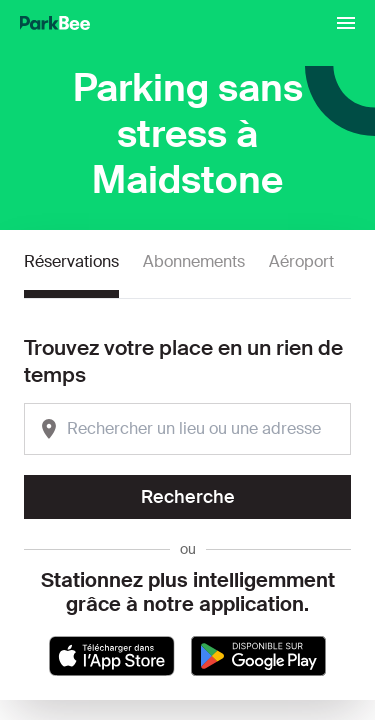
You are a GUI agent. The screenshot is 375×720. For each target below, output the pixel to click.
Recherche (188, 497)
